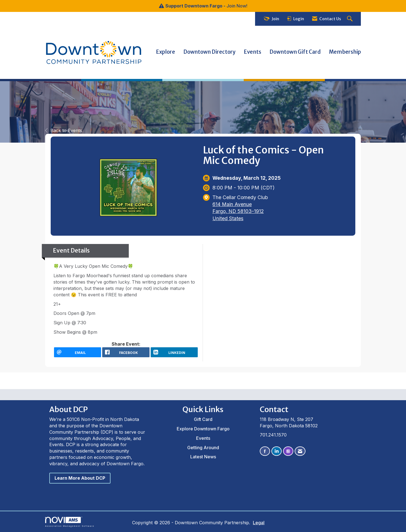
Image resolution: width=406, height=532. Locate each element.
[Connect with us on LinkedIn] (277, 451)
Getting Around (203, 448)
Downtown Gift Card (295, 52)
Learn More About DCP (80, 478)
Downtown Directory (209, 52)
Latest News (203, 457)
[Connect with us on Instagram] (288, 451)
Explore (165, 52)
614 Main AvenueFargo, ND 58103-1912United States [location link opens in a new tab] (238, 211)
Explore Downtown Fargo (203, 429)
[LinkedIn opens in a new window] (174, 352)
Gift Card (203, 419)
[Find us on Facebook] (265, 451)
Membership (345, 52)
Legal (259, 523)
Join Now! (237, 6)
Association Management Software (70, 522)
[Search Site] (350, 19)
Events (252, 52)
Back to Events (64, 130)
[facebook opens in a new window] (126, 352)
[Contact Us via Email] (300, 451)
